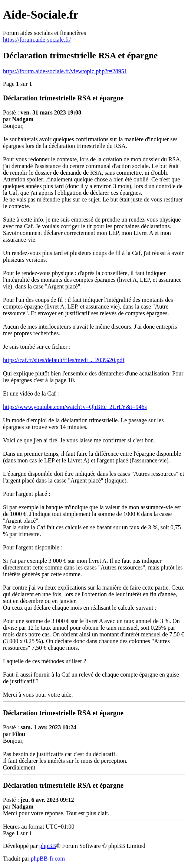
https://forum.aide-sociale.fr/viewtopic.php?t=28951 (65, 71)
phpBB (48, 846)
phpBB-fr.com (48, 859)
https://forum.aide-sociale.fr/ (37, 40)
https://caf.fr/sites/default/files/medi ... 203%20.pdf (64, 360)
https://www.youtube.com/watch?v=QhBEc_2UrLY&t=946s (75, 407)
